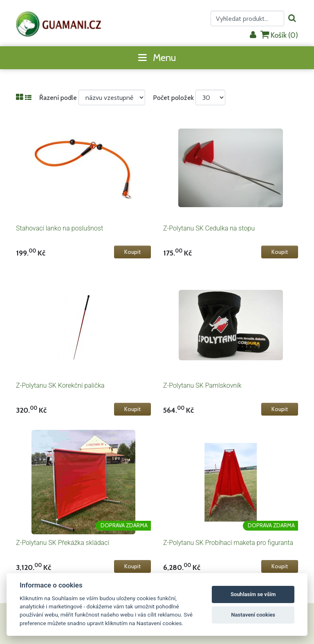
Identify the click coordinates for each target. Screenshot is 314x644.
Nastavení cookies (253, 615)
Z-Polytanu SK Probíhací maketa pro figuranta (228, 543)
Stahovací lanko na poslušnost (59, 228)
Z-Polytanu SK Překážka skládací (63, 543)
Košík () (279, 35)
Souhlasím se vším (253, 594)
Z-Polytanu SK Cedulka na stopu (209, 228)
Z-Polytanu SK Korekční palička (60, 385)
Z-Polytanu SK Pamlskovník (202, 385)
